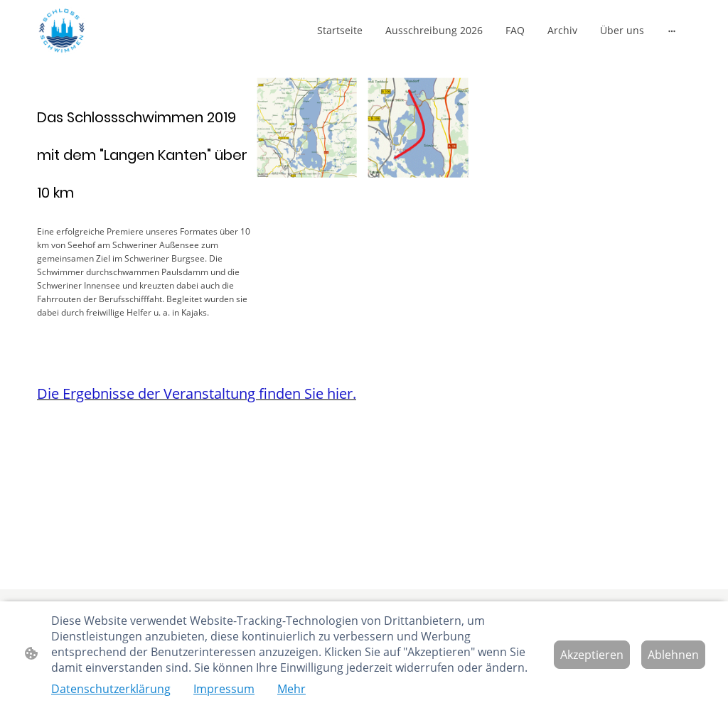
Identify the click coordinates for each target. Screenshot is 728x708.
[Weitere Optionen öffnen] (672, 30)
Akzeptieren (592, 655)
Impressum (224, 689)
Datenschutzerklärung (111, 689)
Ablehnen (673, 655)
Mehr (291, 689)
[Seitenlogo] (62, 30)
